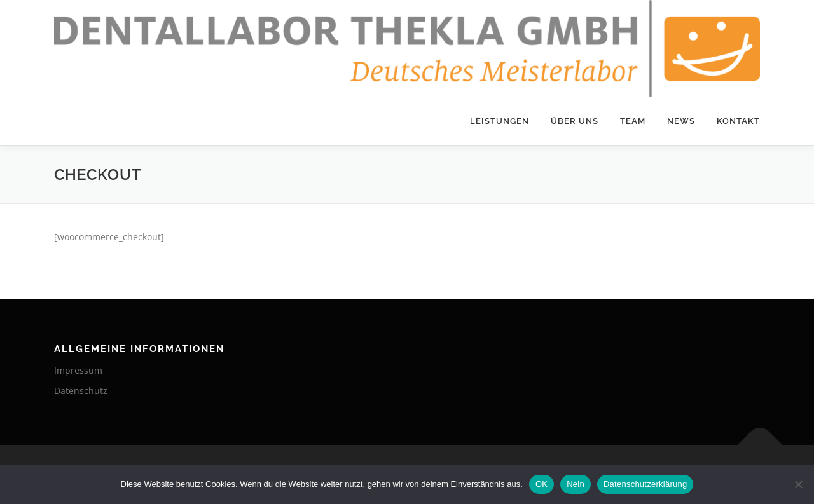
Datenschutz (81, 391)
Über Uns (575, 121)
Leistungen (500, 121)
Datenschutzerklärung (645, 484)
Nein (576, 484)
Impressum (78, 370)
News (681, 121)
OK (542, 484)
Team (633, 121)
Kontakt (738, 121)
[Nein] (798, 484)
